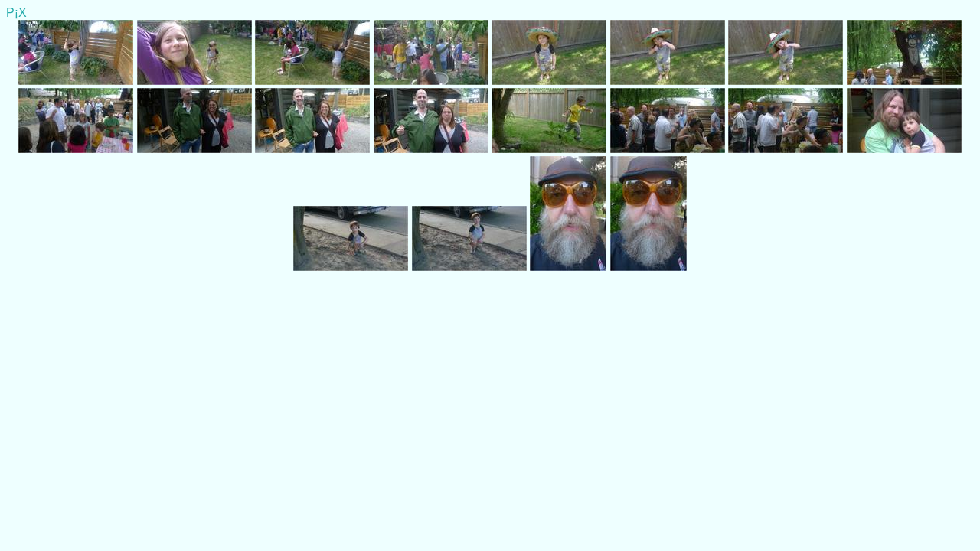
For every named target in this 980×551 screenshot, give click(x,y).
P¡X (16, 13)
